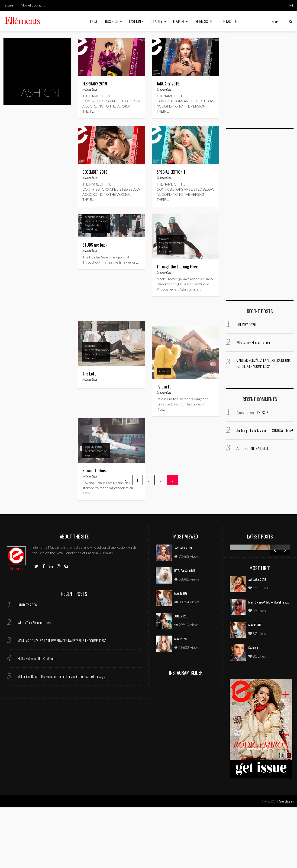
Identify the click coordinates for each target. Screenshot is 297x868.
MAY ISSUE (181, 654)
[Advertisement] (261, 86)
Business (114, 21)
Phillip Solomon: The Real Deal (36, 719)
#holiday (101, 223)
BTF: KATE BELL (259, 448)
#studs (95, 227)
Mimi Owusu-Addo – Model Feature (270, 663)
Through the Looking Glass (178, 269)
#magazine (166, 253)
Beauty (159, 21)
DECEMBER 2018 (95, 172)
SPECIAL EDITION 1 (171, 172)
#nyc (88, 227)
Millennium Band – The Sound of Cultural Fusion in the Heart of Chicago (61, 737)
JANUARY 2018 (257, 640)
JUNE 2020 (181, 677)
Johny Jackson (252, 430)
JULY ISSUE (261, 412)
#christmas (91, 219)
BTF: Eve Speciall (184, 631)
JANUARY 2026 (246, 324)
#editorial (90, 348)
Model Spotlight (33, 5)
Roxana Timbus (94, 473)
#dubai (99, 449)
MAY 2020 (180, 699)
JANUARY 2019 (168, 84)
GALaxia (253, 708)
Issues (8, 5)
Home (94, 21)
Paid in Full (165, 389)
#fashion (90, 223)
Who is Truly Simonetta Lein (253, 342)
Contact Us (229, 21)
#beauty (164, 241)
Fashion (137, 21)
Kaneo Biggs (91, 89)
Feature (181, 21)
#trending (91, 231)
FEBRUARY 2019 (95, 84)
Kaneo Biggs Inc (286, 862)
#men (99, 356)
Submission (204, 21)
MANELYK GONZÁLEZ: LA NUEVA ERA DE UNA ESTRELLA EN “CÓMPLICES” (62, 701)
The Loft (89, 376)
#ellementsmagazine (171, 245)
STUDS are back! (95, 247)
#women (90, 360)
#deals (103, 219)
